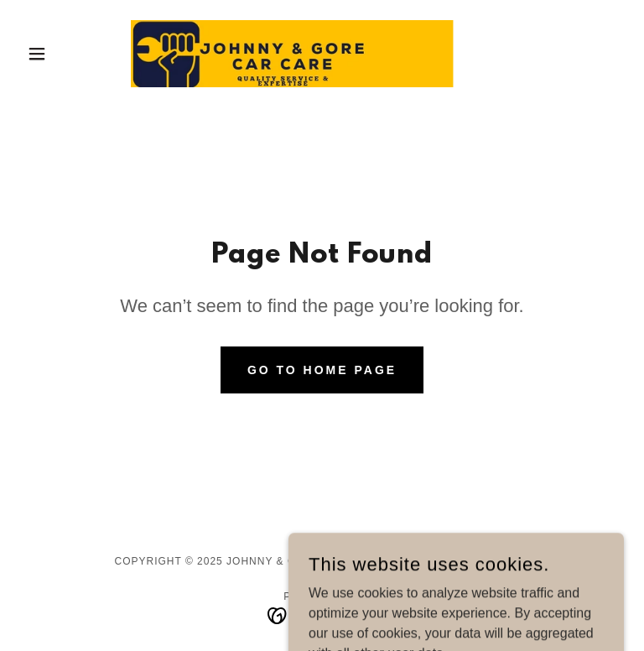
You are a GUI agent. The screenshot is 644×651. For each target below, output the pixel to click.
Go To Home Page (322, 370)
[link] (322, 54)
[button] (65, 54)
